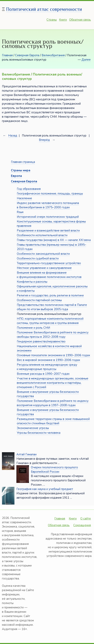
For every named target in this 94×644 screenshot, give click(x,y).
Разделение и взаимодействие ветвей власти (48, 231)
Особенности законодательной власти (43, 254)
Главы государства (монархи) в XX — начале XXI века (54, 240)
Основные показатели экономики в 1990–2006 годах (53, 355)
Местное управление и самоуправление (44, 268)
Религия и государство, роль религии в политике (50, 295)
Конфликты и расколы (32, 282)
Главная (7, 55)
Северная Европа (27, 55)
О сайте (86, 519)
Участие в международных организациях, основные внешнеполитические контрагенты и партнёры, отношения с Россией (53, 383)
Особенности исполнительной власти (42, 235)
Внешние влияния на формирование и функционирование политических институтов (49, 275)
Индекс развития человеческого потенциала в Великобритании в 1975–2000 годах (48, 205)
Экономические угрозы (33, 428)
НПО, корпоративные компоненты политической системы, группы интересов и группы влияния (50, 321)
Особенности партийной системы (39, 300)
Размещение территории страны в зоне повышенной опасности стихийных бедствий (53, 421)
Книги (63, 20)
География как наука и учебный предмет (45, 489)
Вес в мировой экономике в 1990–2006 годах (48, 360)
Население (24, 198)
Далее (86, 60)
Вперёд (44, 140)
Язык (20, 212)
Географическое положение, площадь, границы (50, 194)
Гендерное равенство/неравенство (41, 341)
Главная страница (23, 162)
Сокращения (82, 525)
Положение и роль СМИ (33, 328)
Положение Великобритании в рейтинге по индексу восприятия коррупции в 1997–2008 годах (53, 403)
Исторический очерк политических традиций (48, 217)
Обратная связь (80, 20)
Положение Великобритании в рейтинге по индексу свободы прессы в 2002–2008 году (53, 335)
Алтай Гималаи (26, 454)
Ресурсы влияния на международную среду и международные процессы (47, 367)
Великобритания (53, 55)
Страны (52, 20)
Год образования (29, 189)
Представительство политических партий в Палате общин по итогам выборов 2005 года (52, 307)
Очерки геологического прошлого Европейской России (54, 470)
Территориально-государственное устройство (49, 263)
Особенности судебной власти (38, 258)
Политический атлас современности (44, 9)
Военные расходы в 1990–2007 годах (43, 374)
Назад (13, 136)
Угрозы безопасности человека (39, 433)
